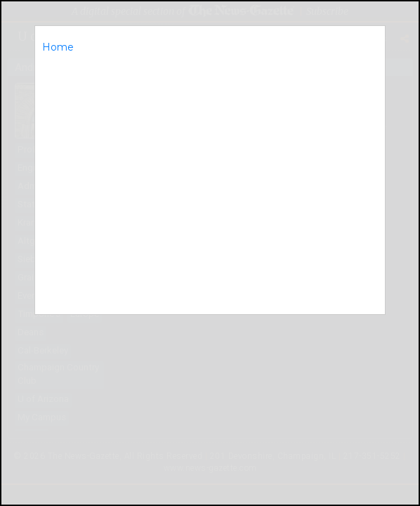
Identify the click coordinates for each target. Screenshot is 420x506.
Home (58, 47)
